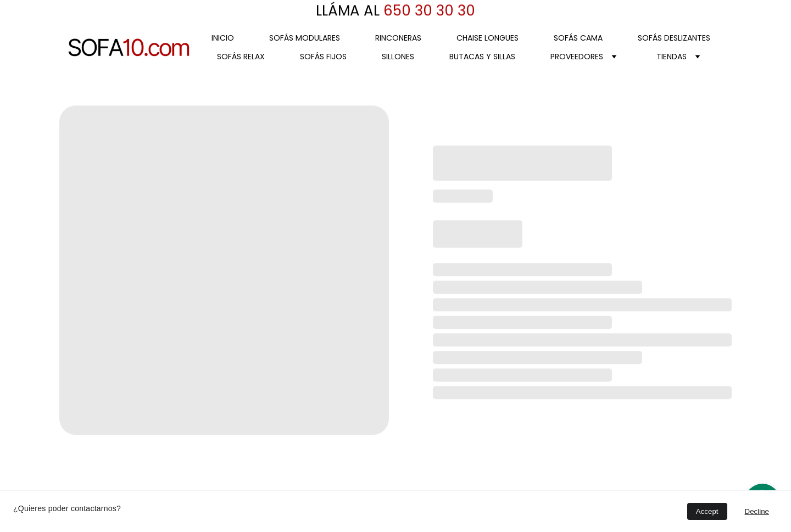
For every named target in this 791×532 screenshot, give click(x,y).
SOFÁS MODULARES (305, 38)
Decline (757, 511)
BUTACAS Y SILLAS (482, 57)
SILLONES (398, 57)
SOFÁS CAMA (578, 38)
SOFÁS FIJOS (323, 57)
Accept (707, 511)
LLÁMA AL (348, 11)
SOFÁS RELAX (241, 57)
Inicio (223, 38)
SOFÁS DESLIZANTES (674, 38)
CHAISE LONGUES (488, 38)
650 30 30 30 (427, 11)
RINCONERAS (398, 38)
